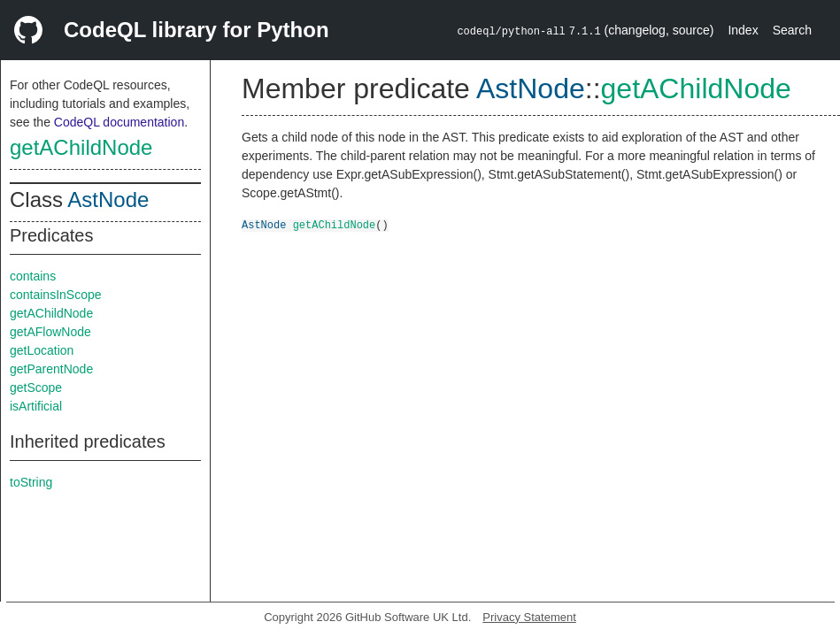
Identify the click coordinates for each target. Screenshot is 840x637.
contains (33, 276)
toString (31, 482)
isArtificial (36, 406)
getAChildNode (81, 147)
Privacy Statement (529, 617)
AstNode (108, 200)
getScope (36, 388)
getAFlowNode (50, 332)
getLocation (42, 350)
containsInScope (56, 295)
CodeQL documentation (119, 122)
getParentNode (51, 369)
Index (743, 30)
